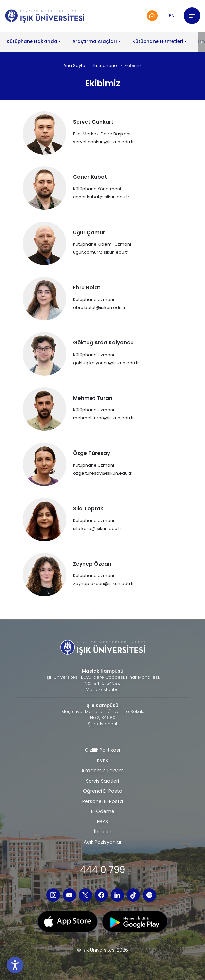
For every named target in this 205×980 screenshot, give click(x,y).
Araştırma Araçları (95, 42)
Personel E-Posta (103, 801)
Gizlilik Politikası (102, 750)
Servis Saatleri (102, 781)
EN (172, 16)
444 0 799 (102, 870)
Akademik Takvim (102, 771)
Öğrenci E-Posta (103, 791)
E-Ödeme (103, 811)
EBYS (102, 822)
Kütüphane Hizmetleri (158, 42)
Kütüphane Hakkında (32, 42)
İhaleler (103, 832)
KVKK (103, 760)
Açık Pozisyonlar (103, 842)
